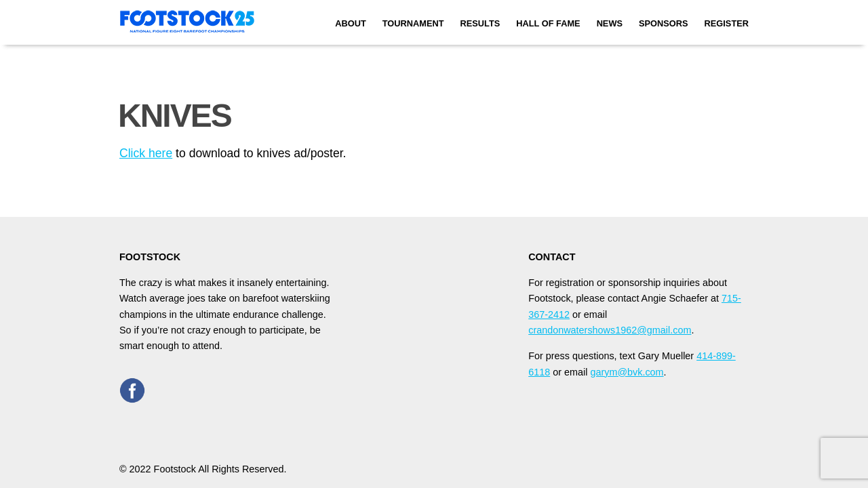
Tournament (413, 23)
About (351, 23)
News (610, 23)
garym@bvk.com (627, 372)
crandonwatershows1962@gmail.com (610, 330)
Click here (146, 153)
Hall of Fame (548, 23)
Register (727, 23)
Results (480, 23)
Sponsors (664, 23)
